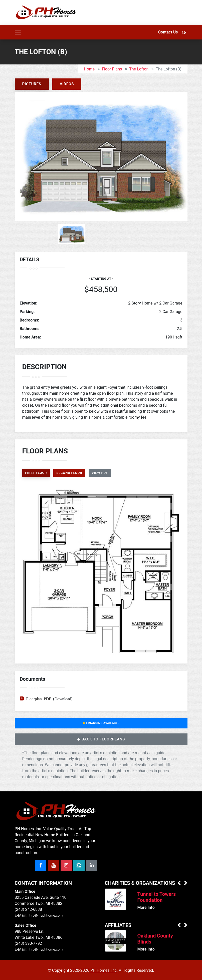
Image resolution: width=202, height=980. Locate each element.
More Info (146, 907)
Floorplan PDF (39, 698)
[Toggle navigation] (18, 32)
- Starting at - (101, 279)
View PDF (100, 473)
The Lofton (139, 69)
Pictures (32, 84)
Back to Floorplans (101, 739)
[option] (101, 157)
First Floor (36, 473)
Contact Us (173, 32)
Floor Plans (112, 69)
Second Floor (69, 473)
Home (89, 69)
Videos (67, 84)
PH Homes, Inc (104, 970)
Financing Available (101, 723)
